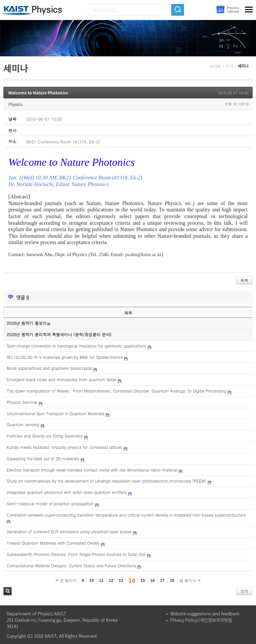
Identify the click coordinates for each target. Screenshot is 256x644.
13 (121, 581)
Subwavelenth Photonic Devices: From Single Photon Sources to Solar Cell (76, 554)
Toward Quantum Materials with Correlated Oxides (53, 543)
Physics (15, 104)
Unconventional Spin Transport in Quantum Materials (55, 413)
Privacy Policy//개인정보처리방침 (201, 620)
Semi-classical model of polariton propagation (50, 503)
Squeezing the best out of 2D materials (43, 458)
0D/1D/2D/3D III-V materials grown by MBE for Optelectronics (65, 357)
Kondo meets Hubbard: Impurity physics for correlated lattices (64, 447)
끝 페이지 (190, 581)
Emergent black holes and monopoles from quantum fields (61, 379)
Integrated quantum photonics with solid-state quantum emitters (67, 492)
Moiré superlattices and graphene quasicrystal (49, 368)
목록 (244, 280)
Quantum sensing (23, 424)
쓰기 (244, 591)
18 (172, 581)
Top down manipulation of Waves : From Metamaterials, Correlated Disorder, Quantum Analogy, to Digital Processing (116, 391)
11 (101, 581)
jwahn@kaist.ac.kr (143, 254)
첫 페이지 (66, 581)
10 (91, 581)
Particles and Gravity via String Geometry (45, 436)
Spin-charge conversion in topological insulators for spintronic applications (76, 346)
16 (152, 581)
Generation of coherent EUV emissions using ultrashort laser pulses (69, 531)
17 (162, 581)
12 (111, 581)
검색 (7, 591)
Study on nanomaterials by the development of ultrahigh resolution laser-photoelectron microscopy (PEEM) (106, 481)
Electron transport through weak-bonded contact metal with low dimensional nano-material (92, 470)
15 (142, 581)
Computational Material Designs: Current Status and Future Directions (71, 565)
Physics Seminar (22, 402)
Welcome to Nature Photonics (38, 93)
